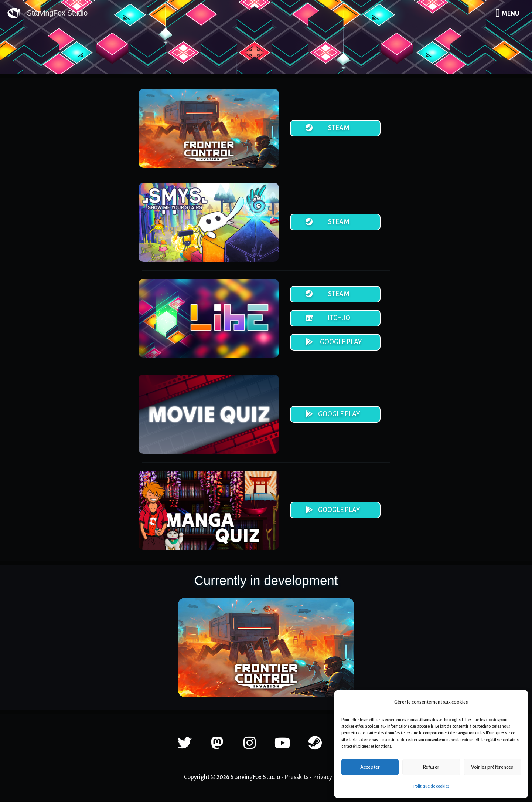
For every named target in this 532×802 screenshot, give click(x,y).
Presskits (296, 778)
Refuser (431, 767)
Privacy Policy (331, 778)
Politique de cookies (431, 786)
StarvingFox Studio (58, 13)
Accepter (370, 767)
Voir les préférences (492, 767)
